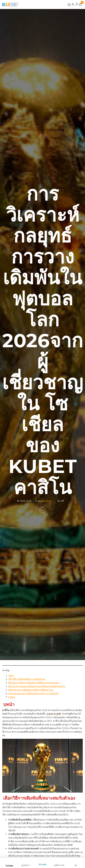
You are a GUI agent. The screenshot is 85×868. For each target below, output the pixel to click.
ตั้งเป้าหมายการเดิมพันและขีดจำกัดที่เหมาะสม (31, 690)
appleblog (47, 501)
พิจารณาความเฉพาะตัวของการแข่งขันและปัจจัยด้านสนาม (37, 686)
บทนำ (11, 675)
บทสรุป (12, 697)
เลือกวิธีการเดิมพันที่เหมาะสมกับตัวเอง (27, 679)
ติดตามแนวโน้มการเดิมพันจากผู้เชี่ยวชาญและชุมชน (34, 683)
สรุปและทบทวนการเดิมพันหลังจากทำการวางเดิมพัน (33, 693)
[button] (69, 5)
